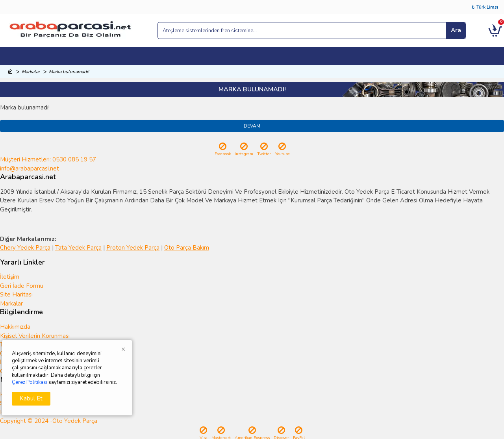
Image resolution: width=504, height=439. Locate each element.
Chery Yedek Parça (25, 248)
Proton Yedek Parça (133, 248)
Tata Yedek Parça (78, 248)
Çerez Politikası (30, 382)
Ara (456, 30)
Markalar (31, 72)
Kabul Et (31, 398)
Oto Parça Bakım (187, 248)
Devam (252, 126)
